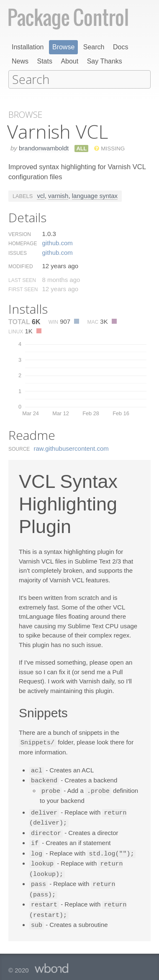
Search (94, 47)
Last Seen (22, 279)
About (69, 61)
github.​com (57, 242)
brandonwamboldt (44, 147)
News (20, 61)
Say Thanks (105, 61)
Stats (44, 61)
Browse (63, 47)
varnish (58, 195)
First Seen (23, 289)
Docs (121, 47)
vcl (41, 195)
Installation (28, 47)
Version (20, 234)
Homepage (23, 243)
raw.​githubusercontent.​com (71, 448)
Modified (21, 266)
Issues (18, 252)
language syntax (95, 195)
